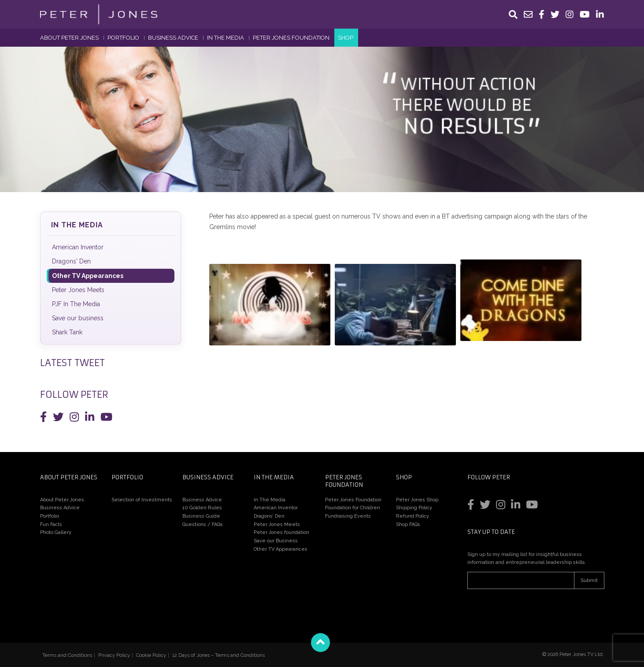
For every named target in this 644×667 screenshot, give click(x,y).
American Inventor (78, 247)
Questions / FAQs (203, 524)
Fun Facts (51, 524)
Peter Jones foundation (281, 532)
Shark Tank (67, 332)
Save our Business (276, 541)
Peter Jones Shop (417, 500)
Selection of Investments (142, 500)
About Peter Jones (69, 38)
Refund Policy (413, 516)
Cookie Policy (151, 655)
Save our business (78, 318)
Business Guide (201, 516)
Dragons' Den (71, 261)
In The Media (226, 38)
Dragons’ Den (269, 516)
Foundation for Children (353, 508)
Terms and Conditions (67, 655)
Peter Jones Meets (78, 290)
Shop (346, 38)
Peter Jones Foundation (291, 38)
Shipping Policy (414, 508)
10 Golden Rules (202, 508)
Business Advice (173, 38)
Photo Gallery (56, 532)
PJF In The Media (76, 304)
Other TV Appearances (88, 276)
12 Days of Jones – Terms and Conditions (218, 655)
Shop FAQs (408, 524)
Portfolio (123, 38)
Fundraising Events (348, 516)
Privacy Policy (114, 655)
